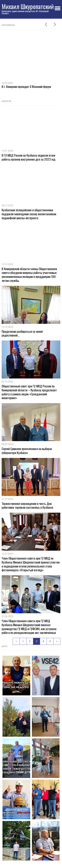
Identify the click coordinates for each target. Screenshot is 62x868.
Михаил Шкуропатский (28, 6)
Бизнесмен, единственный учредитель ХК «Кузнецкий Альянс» (25, 12)
